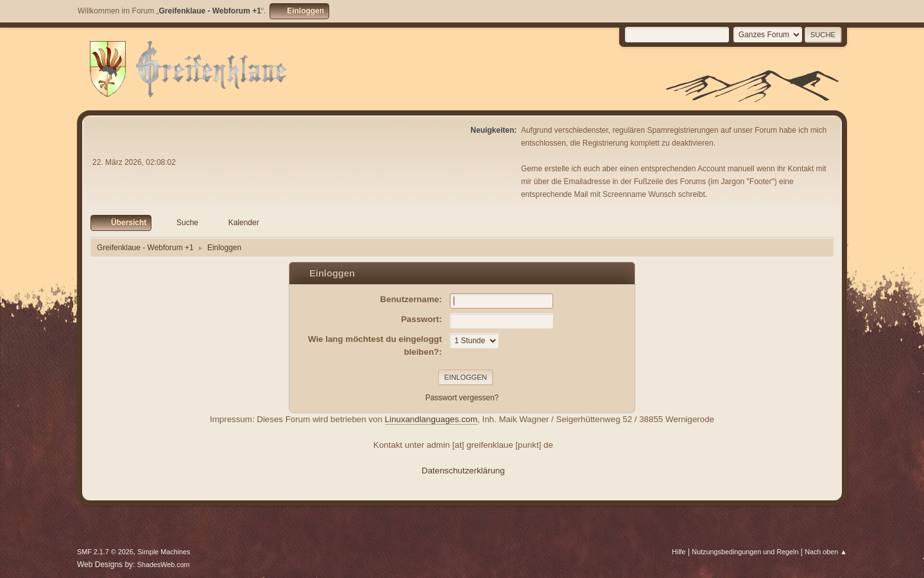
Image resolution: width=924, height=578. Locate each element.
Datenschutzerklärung (463, 471)
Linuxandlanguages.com (432, 419)
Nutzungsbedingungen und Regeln (745, 552)
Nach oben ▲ (826, 552)
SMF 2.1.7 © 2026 (105, 552)
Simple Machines (164, 552)
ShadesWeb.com (164, 565)
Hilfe (679, 552)
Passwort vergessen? (462, 398)
